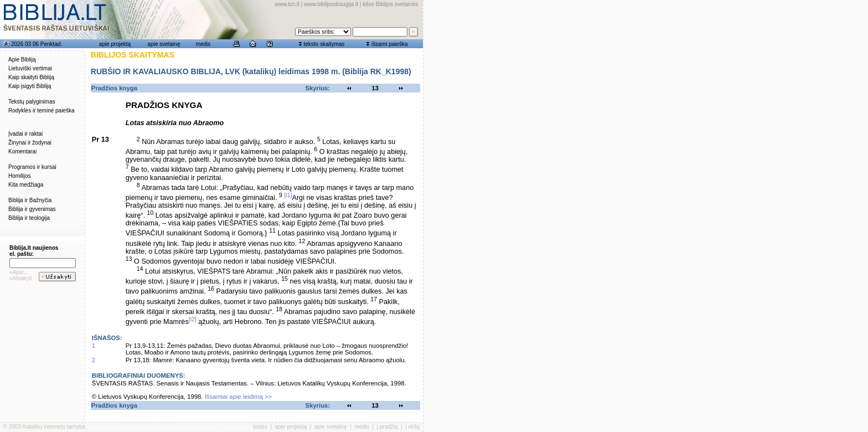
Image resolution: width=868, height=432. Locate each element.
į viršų (412, 427)
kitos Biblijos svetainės (390, 4)
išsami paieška (390, 44)
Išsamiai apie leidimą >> (239, 397)
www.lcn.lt (287, 4)
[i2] (193, 319)
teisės (260, 427)
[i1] (288, 195)
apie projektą (115, 44)
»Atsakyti (21, 278)
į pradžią (387, 427)
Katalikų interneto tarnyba (54, 427)
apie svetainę (164, 44)
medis (203, 44)
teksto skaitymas (324, 44)
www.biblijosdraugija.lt (331, 4)
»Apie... (19, 272)
